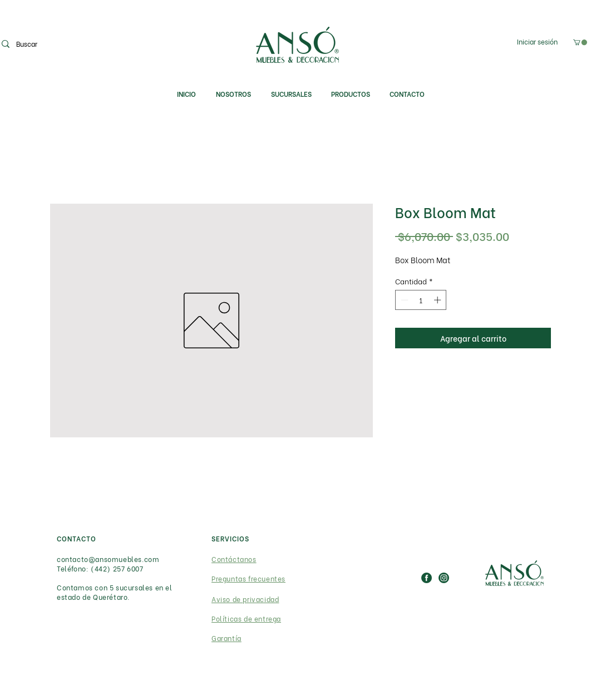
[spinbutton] (421, 300)
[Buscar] (56, 44)
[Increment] (439, 300)
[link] (580, 42)
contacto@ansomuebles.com (108, 559)
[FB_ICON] (427, 578)
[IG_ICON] (444, 578)
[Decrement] (403, 300)
